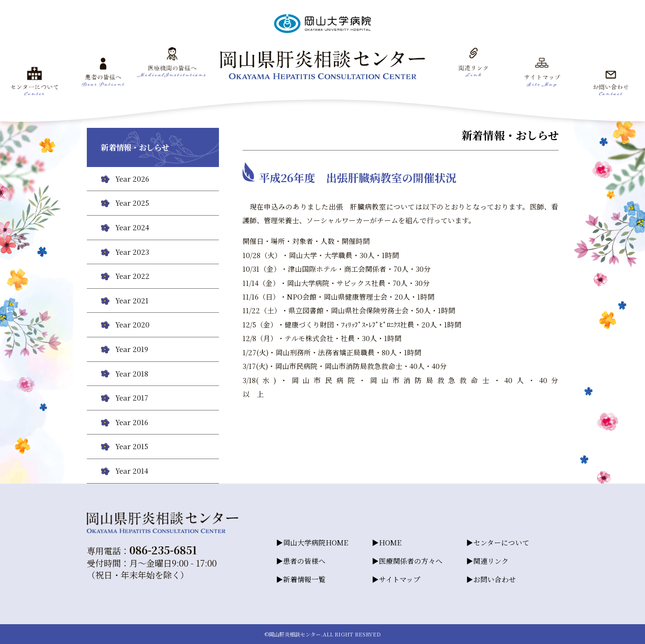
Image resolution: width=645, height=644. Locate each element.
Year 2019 (132, 349)
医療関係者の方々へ (411, 561)
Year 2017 (132, 397)
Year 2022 (132, 276)
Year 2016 (132, 422)
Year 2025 (132, 203)
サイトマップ (400, 579)
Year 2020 (132, 324)
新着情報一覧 (304, 579)
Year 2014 (132, 471)
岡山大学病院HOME (316, 542)
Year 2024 (132, 227)
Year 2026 (132, 179)
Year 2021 (132, 300)
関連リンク (491, 561)
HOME (390, 542)
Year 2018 (132, 373)
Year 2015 (132, 446)
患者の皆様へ (304, 561)
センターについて (501, 542)
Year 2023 (132, 252)
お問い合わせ (494, 579)
